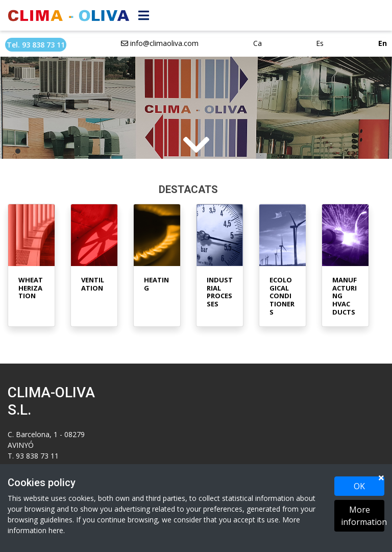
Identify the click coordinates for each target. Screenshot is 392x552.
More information (363, 516)
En (383, 43)
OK (359, 486)
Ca (258, 43)
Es (320, 43)
